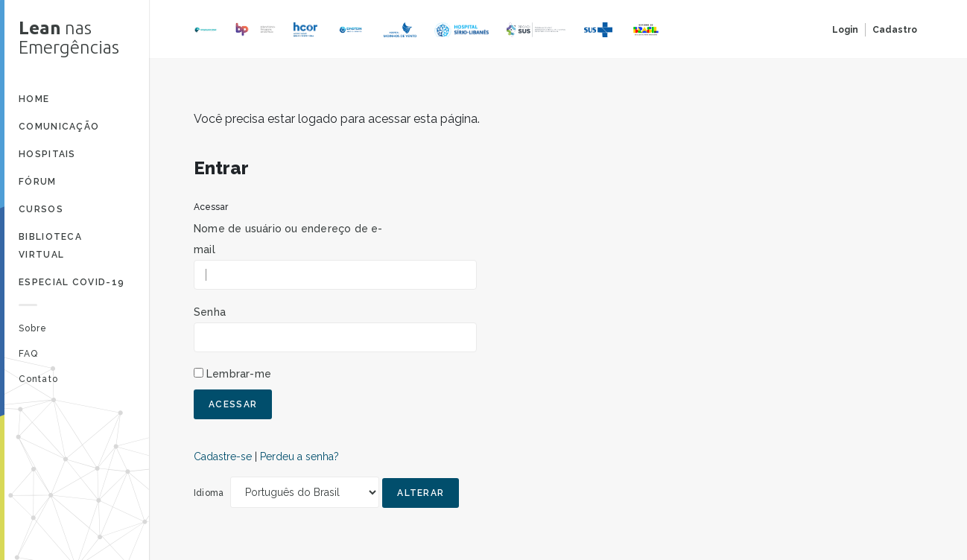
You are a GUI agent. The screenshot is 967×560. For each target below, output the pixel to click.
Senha (210, 312)
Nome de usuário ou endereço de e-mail (288, 239)
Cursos (41, 209)
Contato (38, 379)
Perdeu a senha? (299, 456)
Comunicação (59, 127)
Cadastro (895, 30)
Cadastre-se (223, 456)
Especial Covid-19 (72, 282)
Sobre (33, 328)
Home (34, 99)
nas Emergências (69, 38)
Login (845, 30)
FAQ (28, 354)
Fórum (38, 182)
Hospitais (47, 154)
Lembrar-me (239, 374)
